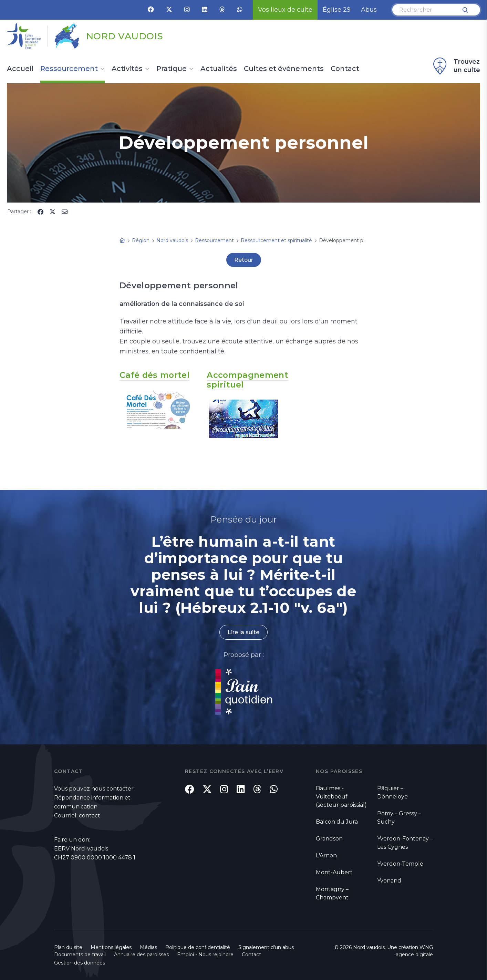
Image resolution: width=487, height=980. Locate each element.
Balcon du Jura (337, 821)
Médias (148, 947)
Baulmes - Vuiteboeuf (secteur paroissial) (341, 796)
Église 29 (337, 10)
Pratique (172, 69)
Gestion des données (80, 962)
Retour (243, 260)
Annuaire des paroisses (141, 954)
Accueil (20, 69)
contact (90, 815)
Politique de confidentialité (198, 947)
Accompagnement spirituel (248, 380)
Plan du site (68, 947)
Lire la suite (243, 632)
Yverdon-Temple (400, 863)
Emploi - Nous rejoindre (205, 954)
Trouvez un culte (456, 66)
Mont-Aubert (334, 872)
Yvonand (389, 880)
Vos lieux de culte (285, 10)
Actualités (219, 69)
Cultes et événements (284, 69)
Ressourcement (69, 69)
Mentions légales (111, 947)
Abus (369, 10)
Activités (127, 69)
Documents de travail (80, 954)
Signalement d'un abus (266, 947)
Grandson (329, 838)
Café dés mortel (155, 375)
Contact (345, 69)
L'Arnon (326, 855)
